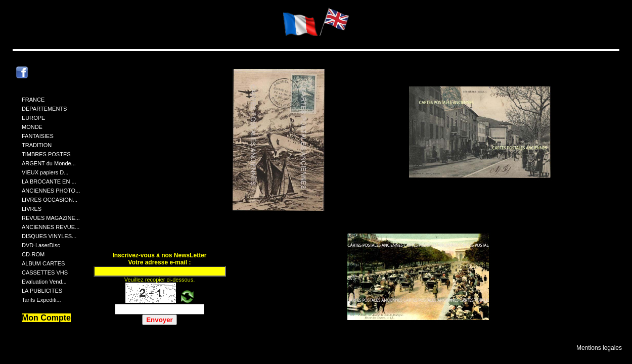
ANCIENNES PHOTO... (51, 191)
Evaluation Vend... (44, 282)
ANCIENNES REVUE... (51, 227)
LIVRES (32, 209)
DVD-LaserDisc (41, 245)
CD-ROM (33, 254)
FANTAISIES (38, 136)
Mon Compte (46, 318)
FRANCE (33, 100)
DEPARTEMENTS (44, 109)
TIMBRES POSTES (46, 154)
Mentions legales (599, 348)
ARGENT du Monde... (49, 163)
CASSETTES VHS (45, 272)
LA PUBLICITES (42, 291)
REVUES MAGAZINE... (51, 218)
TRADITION (37, 145)
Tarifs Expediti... (41, 300)
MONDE (32, 127)
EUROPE (33, 118)
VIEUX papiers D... (45, 172)
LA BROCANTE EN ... (49, 181)
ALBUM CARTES (43, 263)
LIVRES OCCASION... (50, 200)
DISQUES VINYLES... (49, 236)
